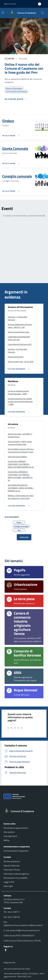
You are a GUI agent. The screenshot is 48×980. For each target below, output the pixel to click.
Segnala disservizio (12, 866)
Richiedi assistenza (12, 861)
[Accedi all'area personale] (41, 4)
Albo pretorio (9, 832)
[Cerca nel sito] (43, 13)
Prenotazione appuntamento (16, 828)
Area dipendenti (10, 836)
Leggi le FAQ (9, 882)
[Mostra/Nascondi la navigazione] (3, 13)
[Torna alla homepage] (24, 811)
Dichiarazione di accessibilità (15, 878)
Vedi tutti (24, 537)
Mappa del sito (9, 962)
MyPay (7, 840)
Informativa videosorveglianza (16, 874)
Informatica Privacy (12, 870)
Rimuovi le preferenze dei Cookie (17, 969)
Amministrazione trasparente (16, 851)
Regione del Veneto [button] (10, 4)
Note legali (8, 886)
